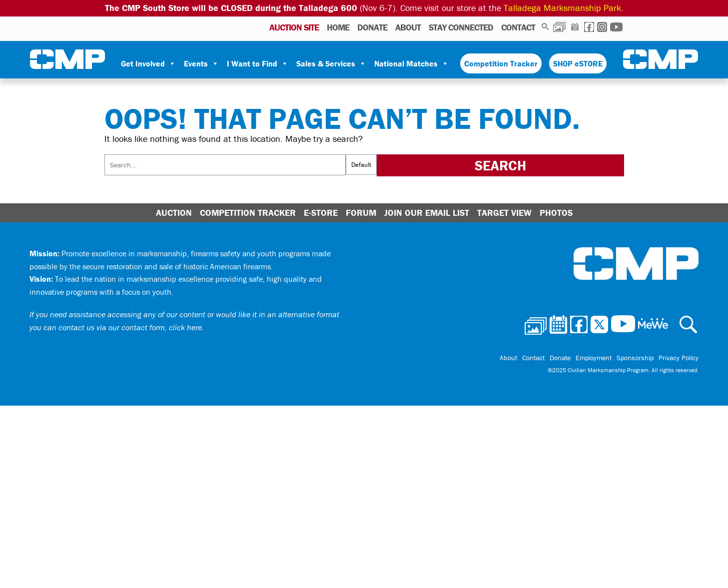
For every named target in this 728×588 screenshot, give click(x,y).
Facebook (589, 27)
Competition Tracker (501, 63)
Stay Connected (461, 27)
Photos (559, 27)
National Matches (411, 63)
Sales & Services (331, 63)
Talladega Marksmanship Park (562, 8)
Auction (174, 213)
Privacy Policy (679, 358)
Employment (594, 358)
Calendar (575, 27)
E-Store (321, 213)
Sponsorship (635, 358)
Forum (361, 213)
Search (545, 27)
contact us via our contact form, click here (130, 327)
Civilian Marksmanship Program (67, 59)
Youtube (616, 27)
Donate (372, 27)
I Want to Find (258, 63)
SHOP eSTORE (578, 63)
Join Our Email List (427, 213)
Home (338, 27)
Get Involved (148, 63)
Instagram (602, 27)
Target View (504, 213)
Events (201, 63)
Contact (518, 27)
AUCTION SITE (294, 27)
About (408, 27)
